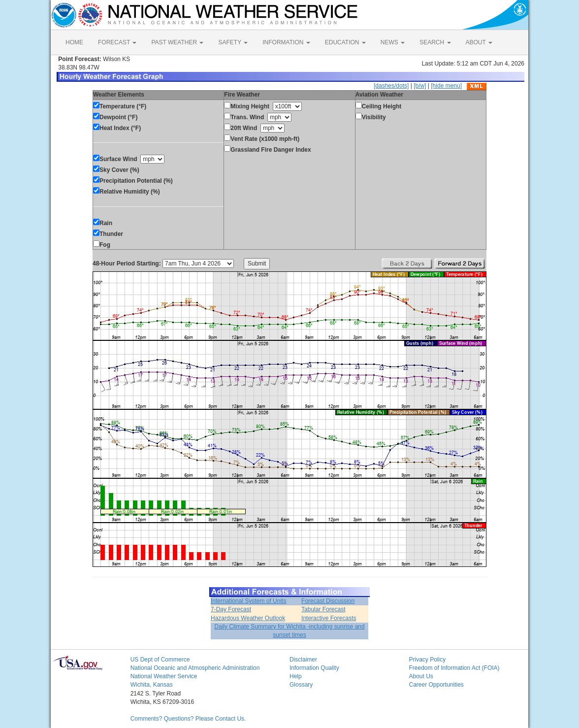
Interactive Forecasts (329, 618)
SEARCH (435, 42)
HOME (74, 42)
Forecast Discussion (328, 601)
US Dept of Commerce (160, 660)
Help (296, 676)
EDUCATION (345, 42)
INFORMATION (286, 42)
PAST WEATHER (177, 42)
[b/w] (420, 86)
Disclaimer (303, 660)
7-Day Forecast (231, 609)
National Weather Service (164, 676)
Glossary (301, 685)
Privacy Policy (427, 660)
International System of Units (248, 601)
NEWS (393, 42)
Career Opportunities (436, 685)
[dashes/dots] (391, 86)
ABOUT (479, 42)
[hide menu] (446, 86)
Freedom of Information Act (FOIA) (454, 668)
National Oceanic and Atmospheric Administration (195, 668)
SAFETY (233, 42)
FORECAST (117, 42)
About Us (421, 676)
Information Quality (314, 668)
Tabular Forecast (323, 609)
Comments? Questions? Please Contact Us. (188, 719)
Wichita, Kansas (152, 685)
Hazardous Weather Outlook (248, 618)
